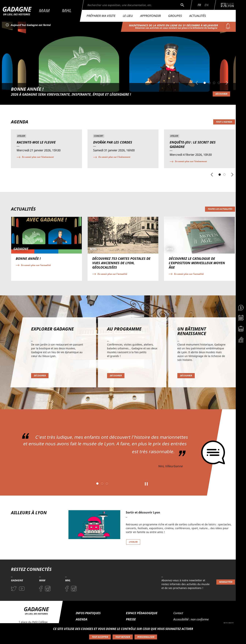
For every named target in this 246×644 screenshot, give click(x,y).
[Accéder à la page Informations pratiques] (241, 308)
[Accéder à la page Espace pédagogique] (241, 330)
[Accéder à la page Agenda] (241, 319)
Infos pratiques (88, 613)
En (207, 5)
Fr (199, 5)
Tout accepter (100, 637)
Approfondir (151, 16)
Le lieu (128, 16)
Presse (131, 619)
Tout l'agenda (224, 122)
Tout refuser (123, 637)
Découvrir (221, 94)
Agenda (82, 619)
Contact (178, 613)
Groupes (175, 16)
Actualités (198, 16)
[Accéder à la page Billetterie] (241, 341)
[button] (197, 83)
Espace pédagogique (142, 613)
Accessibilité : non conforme (191, 619)
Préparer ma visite (101, 16)
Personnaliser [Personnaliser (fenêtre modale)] (146, 637)
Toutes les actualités (220, 209)
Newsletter (226, 582)
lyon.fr (133, 542)
